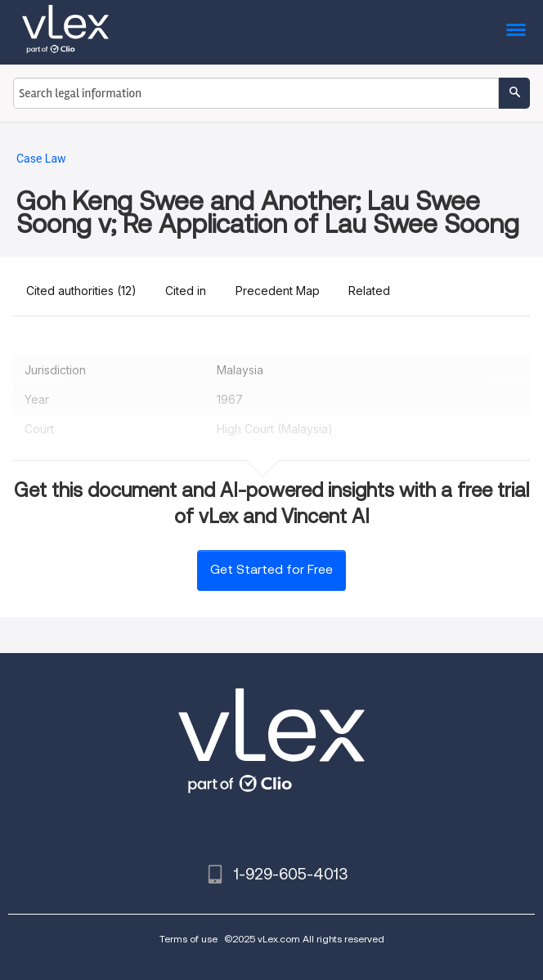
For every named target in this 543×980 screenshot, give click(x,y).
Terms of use (188, 939)
